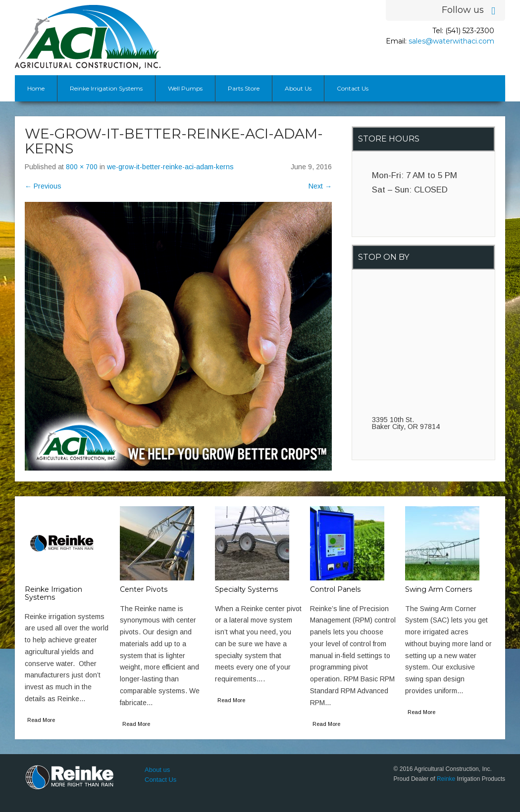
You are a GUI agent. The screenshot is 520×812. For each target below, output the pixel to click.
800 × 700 (82, 167)
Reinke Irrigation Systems (106, 88)
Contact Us (353, 88)
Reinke (446, 779)
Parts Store (244, 88)
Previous (43, 186)
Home (36, 88)
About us (157, 770)
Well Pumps (185, 88)
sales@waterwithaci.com (451, 41)
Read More (41, 720)
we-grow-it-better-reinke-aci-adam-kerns (170, 167)
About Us (298, 88)
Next (320, 186)
